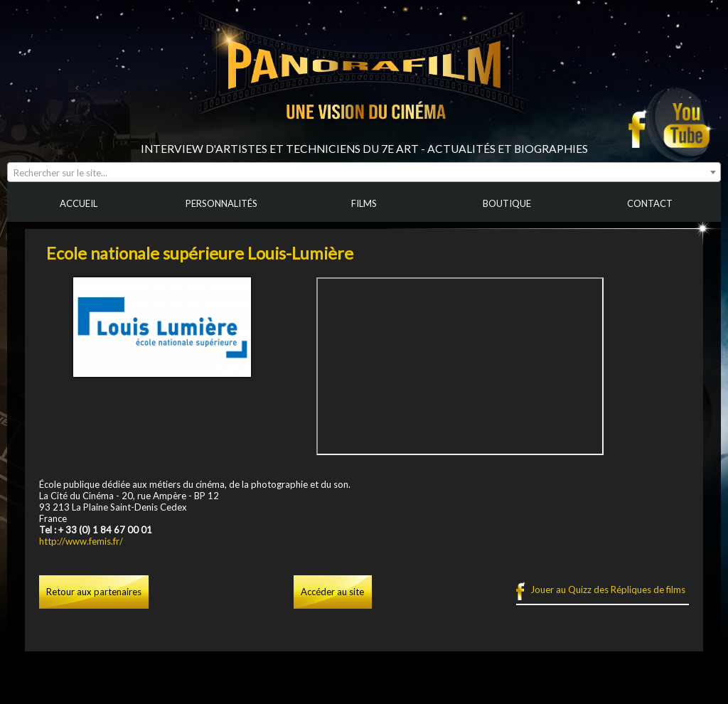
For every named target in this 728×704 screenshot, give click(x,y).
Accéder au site (332, 592)
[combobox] (364, 172)
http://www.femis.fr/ (81, 541)
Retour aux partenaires (94, 592)
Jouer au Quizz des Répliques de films (608, 590)
